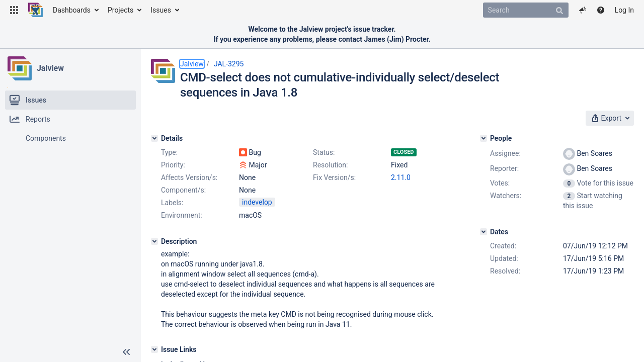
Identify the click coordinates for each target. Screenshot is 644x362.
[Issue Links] (154, 349)
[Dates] (484, 232)
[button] (14, 10)
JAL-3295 (229, 64)
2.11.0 (401, 177)
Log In (624, 10)
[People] (484, 138)
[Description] (154, 241)
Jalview (50, 68)
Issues (161, 10)
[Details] (154, 138)
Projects (120, 10)
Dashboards (72, 10)
